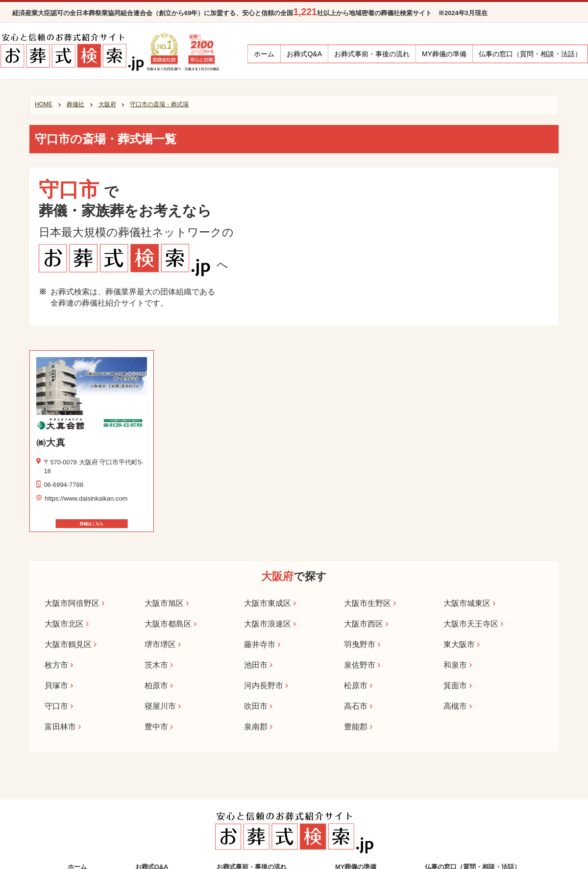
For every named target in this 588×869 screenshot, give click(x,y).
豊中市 (156, 726)
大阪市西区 (364, 624)
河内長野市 (264, 685)
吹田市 (256, 706)
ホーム (264, 54)
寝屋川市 (160, 706)
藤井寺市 (260, 644)
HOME (44, 104)
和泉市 (455, 665)
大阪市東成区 (268, 603)
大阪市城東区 (467, 603)
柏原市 (156, 685)
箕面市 (455, 685)
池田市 (256, 665)
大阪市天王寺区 (471, 624)
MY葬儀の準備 (444, 54)
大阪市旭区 (164, 603)
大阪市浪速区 (268, 624)
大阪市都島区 (168, 624)
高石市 (356, 706)
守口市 (56, 706)
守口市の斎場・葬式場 (159, 104)
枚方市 (56, 665)
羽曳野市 (360, 644)
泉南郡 (256, 726)
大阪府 (107, 104)
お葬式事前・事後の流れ (372, 54)
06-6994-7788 (63, 485)
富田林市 (60, 726)
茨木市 (156, 665)
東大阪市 (459, 644)
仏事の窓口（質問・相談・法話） (530, 54)
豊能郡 (356, 726)
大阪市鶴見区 (68, 644)
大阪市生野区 (367, 603)
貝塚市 (56, 685)
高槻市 (455, 706)
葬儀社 (75, 104)
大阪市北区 (64, 624)
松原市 (356, 685)
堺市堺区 (160, 644)
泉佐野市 (360, 665)
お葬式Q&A (304, 54)
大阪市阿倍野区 (72, 603)
